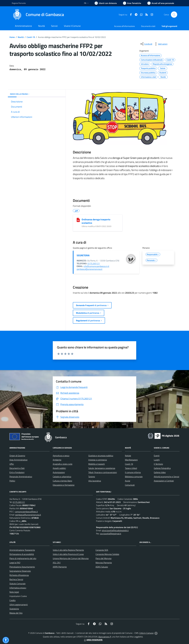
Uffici (12, 464)
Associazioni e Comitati (164, 481)
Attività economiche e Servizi (166, 477)
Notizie (128, 456)
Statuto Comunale (17, 584)
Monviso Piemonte (104, 563)
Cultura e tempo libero (62, 481)
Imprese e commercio (98, 460)
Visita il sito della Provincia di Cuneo (68, 554)
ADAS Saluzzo (102, 567)
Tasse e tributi (131, 468)
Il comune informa (133, 472)
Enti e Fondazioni (17, 472)
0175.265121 (94, 263)
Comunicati (130, 485)
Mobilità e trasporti (97, 464)
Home (12, 37)
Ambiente (57, 460)
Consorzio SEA (102, 550)
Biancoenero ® (105, 637)
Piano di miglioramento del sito (23, 558)
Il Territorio (158, 464)
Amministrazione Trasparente (22, 550)
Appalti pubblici (59, 468)
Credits (12, 600)
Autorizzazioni (59, 472)
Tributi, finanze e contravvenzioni (103, 472)
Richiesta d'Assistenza (19, 575)
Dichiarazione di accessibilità (22, 554)
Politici (12, 481)
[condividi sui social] (146, 44)
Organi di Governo (17, 456)
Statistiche (14, 609)
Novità (21, 37)
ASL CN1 (57, 563)
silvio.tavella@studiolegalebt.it (115, 530)
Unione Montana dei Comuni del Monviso (71, 558)
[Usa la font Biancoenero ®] (106, 3)
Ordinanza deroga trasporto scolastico (96, 221)
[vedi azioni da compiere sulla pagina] (161, 44)
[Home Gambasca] (38, 15)
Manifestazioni (131, 460)
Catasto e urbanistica (62, 477)
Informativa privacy (18, 588)
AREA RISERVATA (93, 640)
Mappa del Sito (16, 613)
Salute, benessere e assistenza (102, 468)
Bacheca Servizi (16, 579)
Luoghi (157, 460)
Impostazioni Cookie (18, 596)
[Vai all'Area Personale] (161, 3)
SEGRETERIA (83, 255)
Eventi (157, 456)
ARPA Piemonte (60, 567)
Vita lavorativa (95, 481)
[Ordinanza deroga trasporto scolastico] (78, 220)
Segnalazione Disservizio (20, 571)
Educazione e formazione (64, 485)
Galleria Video (160, 472)
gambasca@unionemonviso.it (90, 269)
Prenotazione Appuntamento (22, 567)
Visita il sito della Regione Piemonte (68, 550)
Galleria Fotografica (162, 468)
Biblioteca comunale (134, 477)
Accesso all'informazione (124, 26)
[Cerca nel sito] (174, 15)
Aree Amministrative (18, 460)
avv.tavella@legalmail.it (111, 534)
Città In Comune (146, 633)
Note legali (14, 592)
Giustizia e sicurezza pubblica (101, 456)
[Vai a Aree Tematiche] (132, 3)
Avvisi (128, 481)
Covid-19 (31, 37)
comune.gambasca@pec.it (26, 512)
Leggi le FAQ (15, 563)
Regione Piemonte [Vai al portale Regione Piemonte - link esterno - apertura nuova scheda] (19, 3)
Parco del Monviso (103, 558)
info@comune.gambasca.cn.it (96, 266)
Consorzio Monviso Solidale (107, 554)
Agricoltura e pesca (61, 456)
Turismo (92, 477)
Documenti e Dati (17, 468)
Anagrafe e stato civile (63, 464)
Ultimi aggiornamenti (19, 605)
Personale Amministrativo (21, 477)
